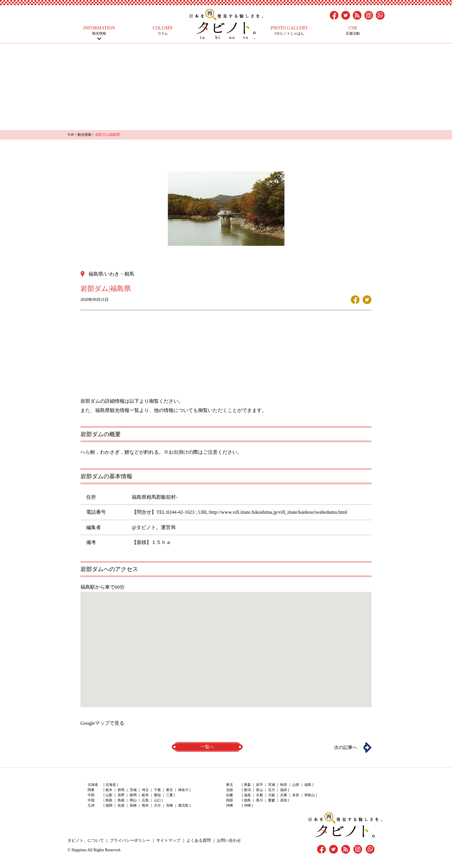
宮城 (272, 785)
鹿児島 (183, 805)
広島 (145, 800)
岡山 (133, 800)
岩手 (259, 785)
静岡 (133, 795)
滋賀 (247, 795)
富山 (259, 790)
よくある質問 (199, 840)
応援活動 (353, 30)
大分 (157, 805)
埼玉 (145, 790)
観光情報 (99, 30)
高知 (284, 800)
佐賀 (121, 805)
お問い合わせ (229, 840)
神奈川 (183, 790)
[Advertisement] (226, 87)
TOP (71, 135)
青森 (247, 785)
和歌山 (310, 795)
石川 (272, 790)
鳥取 (109, 800)
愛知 (157, 795)
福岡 (109, 805)
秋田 (284, 785)
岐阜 (145, 795)
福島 (308, 785)
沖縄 (247, 805)
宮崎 (169, 805)
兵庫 (284, 795)
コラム (163, 30)
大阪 (272, 795)
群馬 (121, 790)
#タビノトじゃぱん (289, 30)
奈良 (296, 795)
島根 (121, 800)
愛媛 (272, 800)
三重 (169, 795)
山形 (296, 785)
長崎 (133, 805)
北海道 (111, 785)
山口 (157, 800)
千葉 (157, 790)
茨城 (133, 790)
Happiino (79, 850)
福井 (284, 790)
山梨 (109, 795)
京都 (259, 795)
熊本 (145, 805)
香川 (259, 800)
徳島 (247, 800)
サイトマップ (168, 840)
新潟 (247, 790)
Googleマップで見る (102, 723)
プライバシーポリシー (130, 840)
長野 (121, 795)
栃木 (109, 790)
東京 (169, 790)
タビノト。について (86, 840)
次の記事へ (346, 747)
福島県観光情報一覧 (117, 410)
